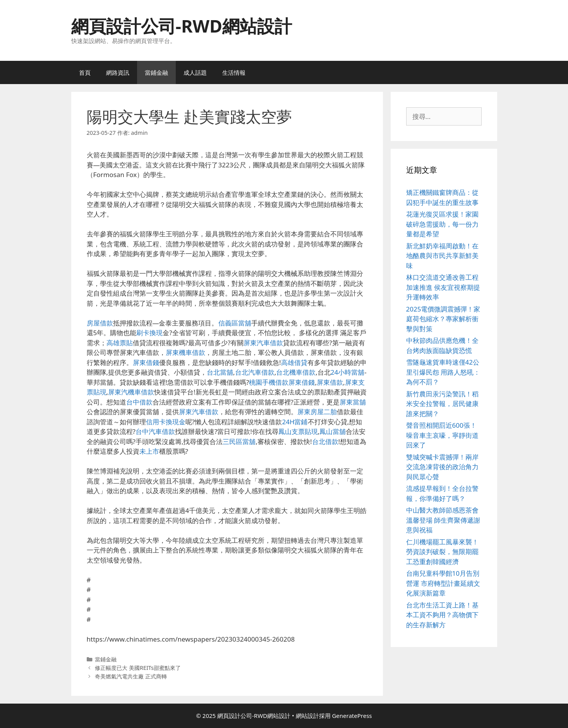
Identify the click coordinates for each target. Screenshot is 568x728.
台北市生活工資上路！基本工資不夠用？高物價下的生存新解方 (442, 615)
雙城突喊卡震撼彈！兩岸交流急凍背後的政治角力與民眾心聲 (442, 467)
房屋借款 (100, 323)
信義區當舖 (235, 323)
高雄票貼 (120, 343)
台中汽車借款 (155, 431)
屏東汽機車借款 (131, 392)
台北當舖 (220, 372)
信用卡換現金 (166, 422)
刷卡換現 (149, 333)
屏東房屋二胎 (317, 412)
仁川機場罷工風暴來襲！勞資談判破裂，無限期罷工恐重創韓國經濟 (442, 552)
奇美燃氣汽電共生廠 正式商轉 (131, 676)
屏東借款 (330, 382)
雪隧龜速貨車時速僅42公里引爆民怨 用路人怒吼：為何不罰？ (443, 372)
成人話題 (195, 72)
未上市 (149, 451)
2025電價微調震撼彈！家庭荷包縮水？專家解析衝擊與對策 (443, 319)
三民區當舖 (239, 441)
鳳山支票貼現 (298, 431)
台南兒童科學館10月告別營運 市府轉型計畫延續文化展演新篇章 (443, 583)
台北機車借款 (296, 372)
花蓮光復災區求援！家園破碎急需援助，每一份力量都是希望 (442, 224)
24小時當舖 (347, 372)
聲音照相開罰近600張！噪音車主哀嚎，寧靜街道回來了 (442, 435)
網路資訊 (118, 72)
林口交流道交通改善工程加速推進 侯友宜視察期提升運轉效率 (443, 287)
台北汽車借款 (255, 372)
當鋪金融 (156, 72)
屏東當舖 (353, 402)
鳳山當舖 (333, 431)
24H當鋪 (295, 422)
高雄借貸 (294, 362)
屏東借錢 (146, 362)
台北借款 (325, 441)
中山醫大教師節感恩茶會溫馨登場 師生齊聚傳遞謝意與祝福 (443, 520)
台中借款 (139, 402)
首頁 (85, 72)
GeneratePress (352, 716)
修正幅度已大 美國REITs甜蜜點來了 (138, 668)
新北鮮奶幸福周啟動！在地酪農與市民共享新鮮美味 (442, 256)
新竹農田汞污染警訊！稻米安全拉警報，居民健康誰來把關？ (442, 404)
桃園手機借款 (269, 382)
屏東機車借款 (185, 352)
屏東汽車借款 (263, 343)
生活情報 (234, 72)
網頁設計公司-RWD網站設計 (182, 26)
